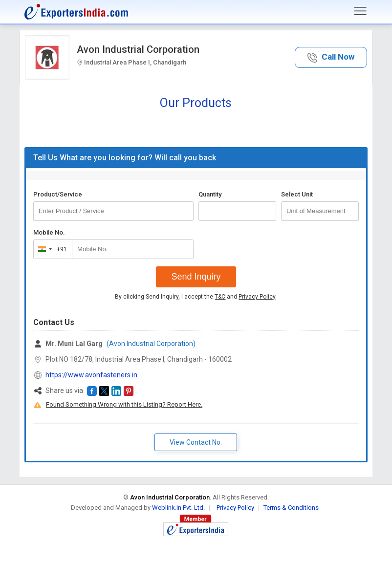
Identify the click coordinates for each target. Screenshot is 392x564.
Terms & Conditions (291, 508)
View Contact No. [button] (196, 442)
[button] (331, 57)
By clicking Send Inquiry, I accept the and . (196, 297)
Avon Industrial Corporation (138, 49)
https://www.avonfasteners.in (91, 375)
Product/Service (58, 194)
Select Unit (297, 194)
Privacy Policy (257, 297)
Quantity (210, 194)
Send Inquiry (196, 277)
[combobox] (51, 249)
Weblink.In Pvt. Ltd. (178, 508)
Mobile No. (49, 232)
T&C (220, 297)
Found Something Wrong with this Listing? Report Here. (124, 404)
